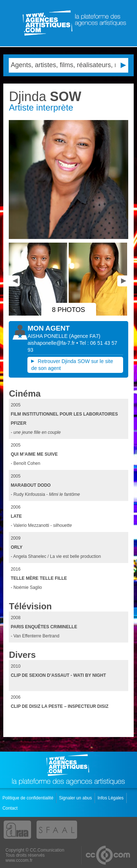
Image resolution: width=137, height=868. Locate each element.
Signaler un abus (76, 798)
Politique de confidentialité (29, 798)
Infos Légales (111, 798)
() (85, 336)
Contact (11, 808)
